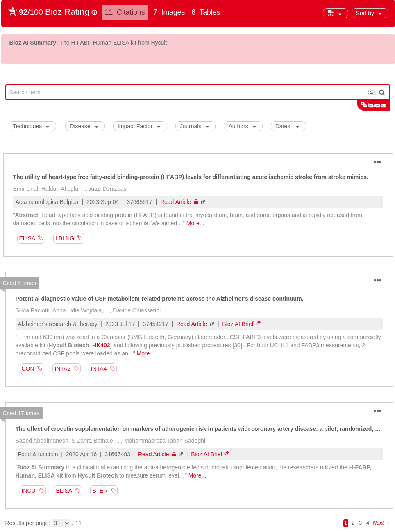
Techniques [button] (31, 126)
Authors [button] (242, 126)
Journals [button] (194, 126)
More (193, 223)
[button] (370, 13)
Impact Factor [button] (139, 126)
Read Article (179, 202)
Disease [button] (84, 126)
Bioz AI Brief (238, 324)
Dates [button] (287, 126)
